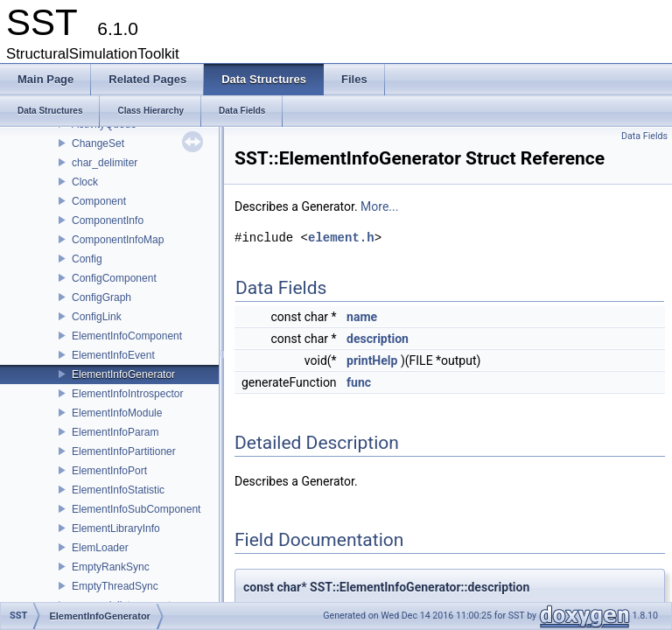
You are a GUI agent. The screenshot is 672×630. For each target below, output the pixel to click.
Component (99, 201)
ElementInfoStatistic (118, 490)
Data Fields (644, 136)
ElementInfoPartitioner (124, 451)
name (362, 317)
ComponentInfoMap (118, 240)
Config (87, 259)
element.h (341, 238)
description (378, 339)
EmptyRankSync (111, 567)
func (359, 382)
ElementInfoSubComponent (136, 509)
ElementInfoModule (117, 413)
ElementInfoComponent (127, 336)
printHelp (372, 360)
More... (379, 206)
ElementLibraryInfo (116, 528)
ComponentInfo (108, 220)
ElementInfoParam (115, 432)
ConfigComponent (114, 278)
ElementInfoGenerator (123, 374)
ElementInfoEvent (113, 355)
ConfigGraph (101, 297)
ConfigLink (97, 317)
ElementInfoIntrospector (127, 394)
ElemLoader (100, 548)
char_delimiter (105, 163)
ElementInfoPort (109, 471)
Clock (85, 182)
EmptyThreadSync (115, 586)
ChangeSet (98, 143)
